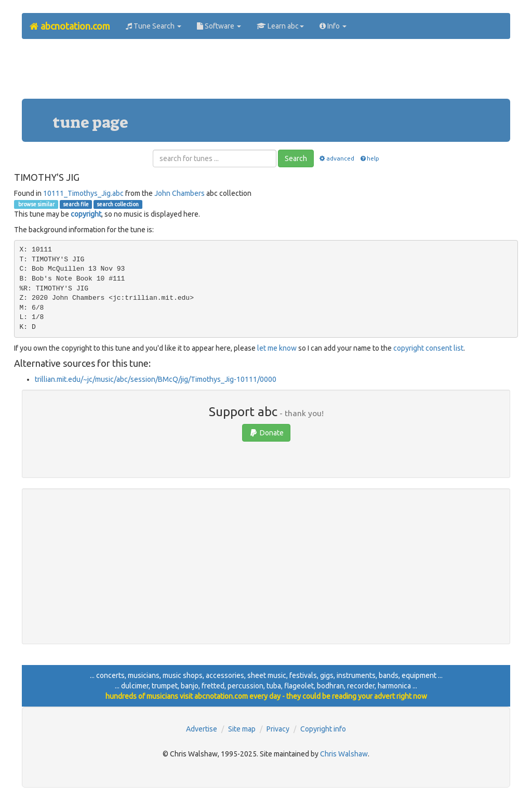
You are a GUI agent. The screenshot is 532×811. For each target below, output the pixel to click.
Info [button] (333, 26)
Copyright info (323, 729)
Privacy (278, 729)
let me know (277, 348)
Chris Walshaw (344, 754)
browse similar (36, 204)
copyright (86, 214)
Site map (242, 729)
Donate (266, 433)
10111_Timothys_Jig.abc (83, 193)
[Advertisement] (266, 73)
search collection (118, 204)
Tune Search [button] (154, 26)
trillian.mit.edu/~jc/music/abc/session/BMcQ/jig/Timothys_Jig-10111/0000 (156, 379)
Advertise (202, 729)
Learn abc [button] (280, 26)
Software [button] (219, 26)
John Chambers (179, 193)
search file (76, 204)
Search (296, 158)
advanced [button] (336, 158)
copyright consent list (428, 348)
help (369, 158)
